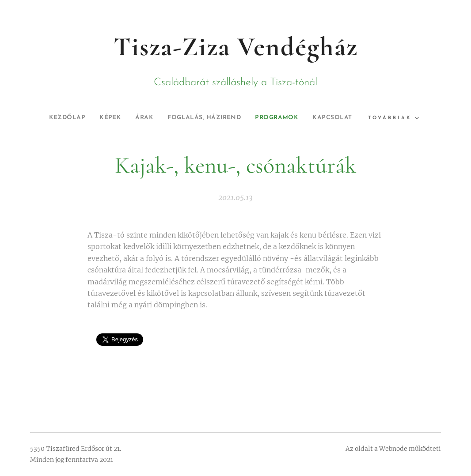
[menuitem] (55, 118)
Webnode (393, 449)
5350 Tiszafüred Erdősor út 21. (76, 449)
